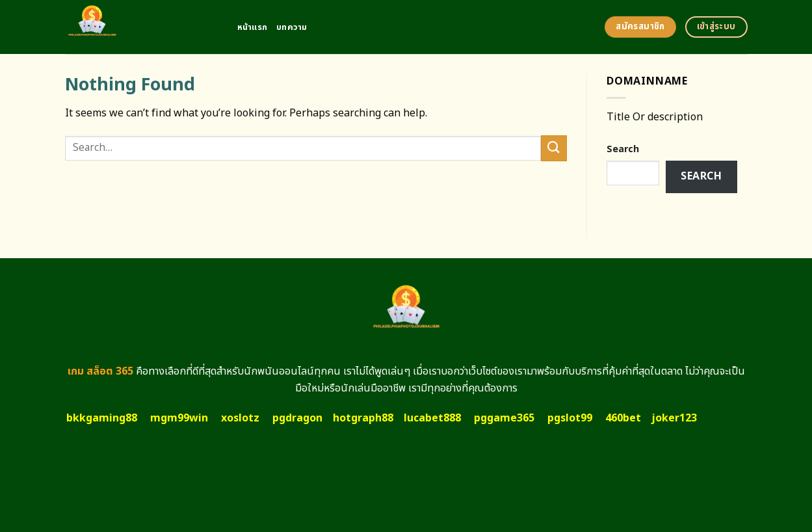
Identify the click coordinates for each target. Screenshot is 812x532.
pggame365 (504, 418)
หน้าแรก (253, 27)
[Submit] (554, 148)
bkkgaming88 (102, 418)
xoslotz (240, 418)
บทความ (292, 27)
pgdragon (297, 418)
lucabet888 (432, 418)
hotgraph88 (363, 418)
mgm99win (179, 418)
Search (623, 149)
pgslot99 (570, 418)
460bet (623, 418)
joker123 (674, 418)
